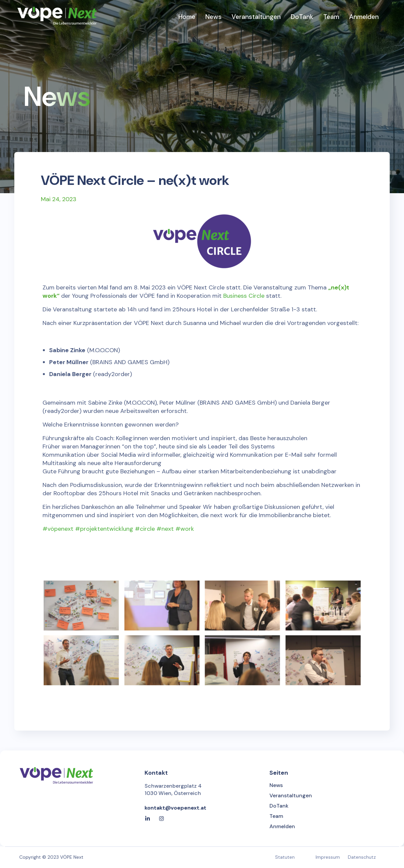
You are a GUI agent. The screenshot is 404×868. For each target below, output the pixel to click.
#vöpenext (58, 529)
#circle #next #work (164, 529)
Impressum (328, 857)
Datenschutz (362, 857)
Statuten (285, 857)
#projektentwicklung (104, 529)
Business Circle (244, 296)
